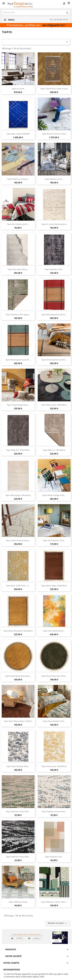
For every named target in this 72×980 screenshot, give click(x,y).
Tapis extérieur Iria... (54, 857)
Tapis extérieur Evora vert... (18, 811)
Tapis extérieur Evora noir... (18, 857)
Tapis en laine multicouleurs (54, 224)
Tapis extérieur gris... (54, 179)
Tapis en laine (18, 89)
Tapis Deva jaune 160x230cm (54, 766)
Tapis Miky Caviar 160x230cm (54, 405)
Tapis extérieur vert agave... (18, 314)
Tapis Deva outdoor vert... (54, 721)
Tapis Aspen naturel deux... (18, 540)
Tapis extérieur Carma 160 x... (54, 902)
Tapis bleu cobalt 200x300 (18, 134)
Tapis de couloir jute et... (18, 224)
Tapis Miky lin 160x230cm (54, 450)
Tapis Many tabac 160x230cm (54, 586)
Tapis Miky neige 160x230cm (18, 495)
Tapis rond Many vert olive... (54, 676)
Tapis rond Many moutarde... (18, 676)
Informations (12, 970)
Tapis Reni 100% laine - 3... (18, 586)
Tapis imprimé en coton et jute (54, 89)
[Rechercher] (36, 12)
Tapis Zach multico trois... (54, 540)
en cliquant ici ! (54, 25)
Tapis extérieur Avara (18, 902)
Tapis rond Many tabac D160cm (18, 721)
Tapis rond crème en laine (54, 134)
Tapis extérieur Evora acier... (54, 811)
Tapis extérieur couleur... (18, 179)
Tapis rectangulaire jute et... (54, 314)
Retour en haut (58, 923)
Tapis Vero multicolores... (54, 631)
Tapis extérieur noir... (54, 269)
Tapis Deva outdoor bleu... (18, 766)
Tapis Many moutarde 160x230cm (18, 631)
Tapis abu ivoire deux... (18, 269)
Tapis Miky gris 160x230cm (18, 450)
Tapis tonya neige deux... (18, 405)
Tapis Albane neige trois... (54, 495)
